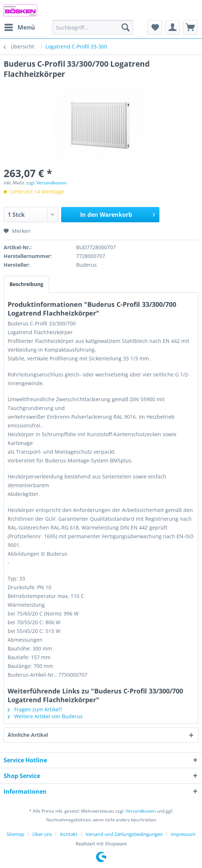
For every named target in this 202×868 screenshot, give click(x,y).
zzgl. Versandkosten (46, 183)
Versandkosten (141, 811)
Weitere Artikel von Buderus (45, 716)
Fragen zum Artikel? (35, 709)
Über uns (42, 834)
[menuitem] (19, 27)
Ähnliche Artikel (28, 735)
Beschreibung (26, 284)
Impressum (183, 834)
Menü (20, 26)
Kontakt (69, 834)
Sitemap (15, 834)
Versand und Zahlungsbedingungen (124, 834)
